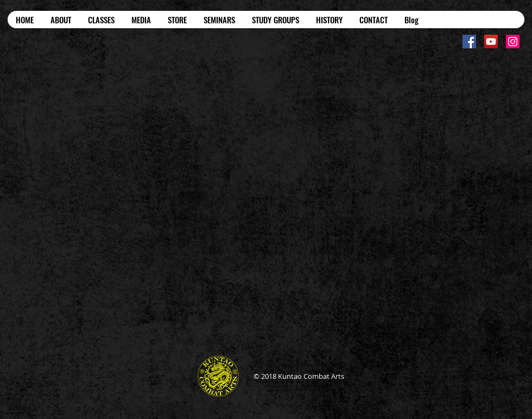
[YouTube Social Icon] (491, 42)
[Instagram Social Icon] (513, 42)
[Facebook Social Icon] (469, 42)
